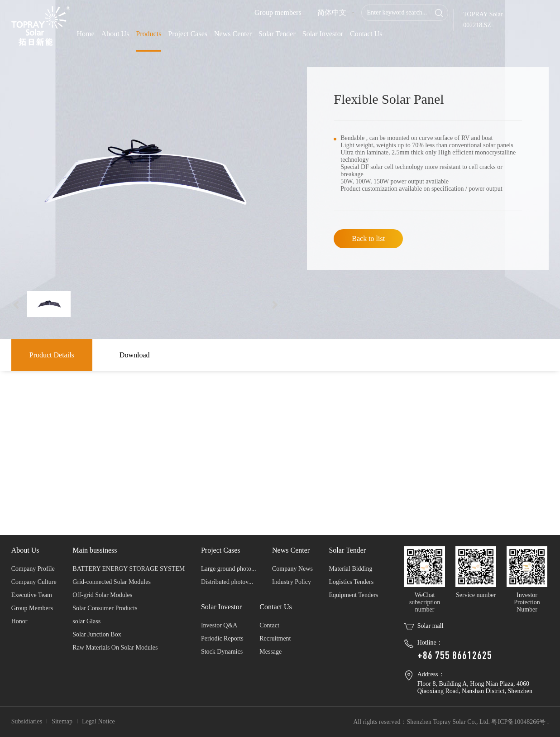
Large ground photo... (228, 569)
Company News (292, 569)
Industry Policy (292, 582)
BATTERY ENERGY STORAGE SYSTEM (129, 569)
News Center (233, 34)
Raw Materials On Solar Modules (115, 648)
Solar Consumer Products (105, 608)
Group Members (32, 608)
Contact (269, 625)
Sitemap (62, 721)
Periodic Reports (222, 638)
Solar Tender (277, 34)
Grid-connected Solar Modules (112, 582)
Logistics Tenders (351, 582)
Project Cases (188, 34)
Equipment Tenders (353, 595)
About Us (115, 34)
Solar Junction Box (97, 634)
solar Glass (86, 621)
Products (148, 34)
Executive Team (32, 595)
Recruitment (275, 638)
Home (85, 34)
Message (270, 652)
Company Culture (34, 582)
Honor (19, 621)
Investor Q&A (219, 625)
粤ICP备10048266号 (518, 722)
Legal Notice (98, 721)
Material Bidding (350, 569)
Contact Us (366, 34)
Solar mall (431, 626)
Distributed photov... (227, 582)
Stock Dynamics (222, 652)
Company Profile (33, 569)
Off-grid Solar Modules (102, 595)
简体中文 (332, 12)
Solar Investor (323, 34)
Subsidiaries (27, 721)
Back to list (368, 238)
